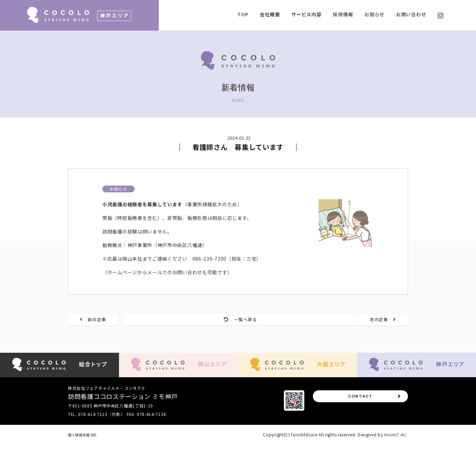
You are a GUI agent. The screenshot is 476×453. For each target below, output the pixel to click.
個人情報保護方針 (85, 443)
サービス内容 (306, 14)
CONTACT (374, 409)
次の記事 (372, 320)
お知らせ (375, 14)
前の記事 (105, 320)
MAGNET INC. (394, 443)
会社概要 (270, 14)
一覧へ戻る (238, 320)
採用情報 (343, 14)
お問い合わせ (411, 14)
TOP (243, 14)
